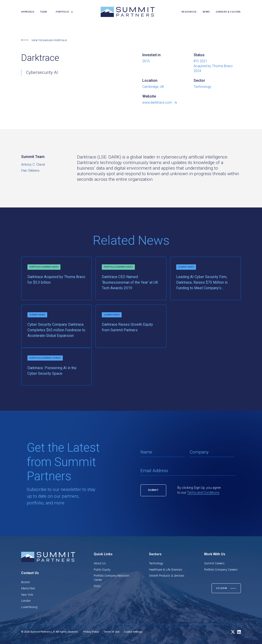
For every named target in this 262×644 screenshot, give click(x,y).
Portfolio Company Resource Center (111, 578)
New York (27, 595)
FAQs (97, 586)
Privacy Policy (91, 632)
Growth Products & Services (167, 576)
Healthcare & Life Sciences (166, 570)
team (44, 12)
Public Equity (102, 570)
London (26, 601)
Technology (156, 563)
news (206, 12)
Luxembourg (29, 607)
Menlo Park (28, 588)
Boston (26, 582)
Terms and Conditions (203, 493)
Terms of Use (111, 632)
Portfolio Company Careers (221, 570)
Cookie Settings (133, 632)
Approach (28, 12)
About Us (100, 563)
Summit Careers (214, 563)
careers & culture (228, 12)
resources (189, 12)
